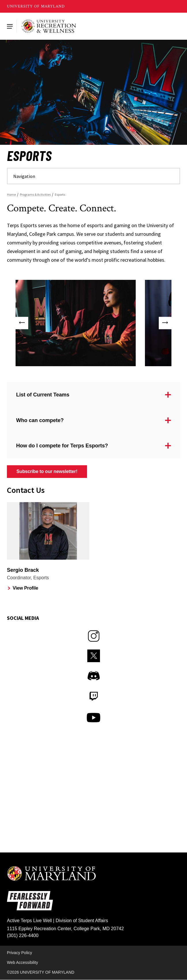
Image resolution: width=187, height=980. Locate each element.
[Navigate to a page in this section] (93, 176)
